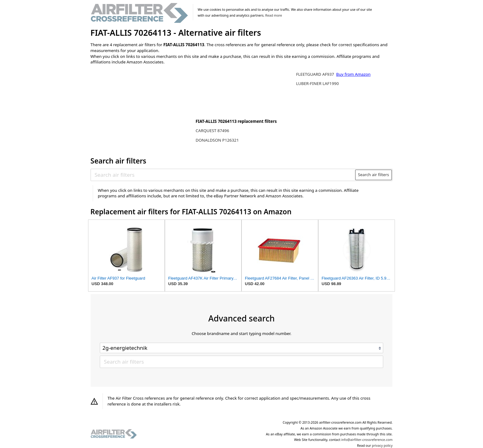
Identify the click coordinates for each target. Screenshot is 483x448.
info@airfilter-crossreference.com (367, 440)
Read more (274, 15)
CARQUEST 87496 (212, 131)
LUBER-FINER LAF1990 (317, 83)
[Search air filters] (223, 175)
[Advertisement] (141, 110)
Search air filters (373, 175)
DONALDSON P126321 (217, 140)
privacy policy (382, 446)
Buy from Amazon (353, 74)
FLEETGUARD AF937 (316, 74)
